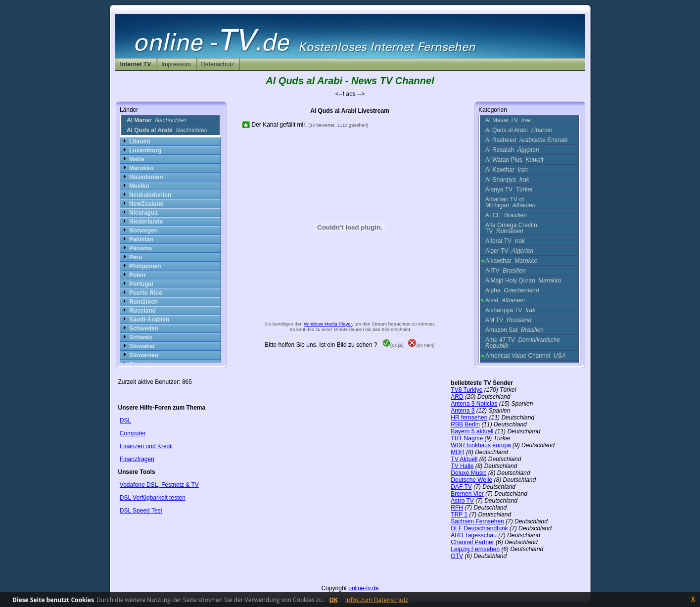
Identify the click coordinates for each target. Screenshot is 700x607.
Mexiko (139, 186)
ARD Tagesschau (474, 535)
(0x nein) (421, 345)
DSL (125, 420)
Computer (133, 433)
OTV (457, 556)
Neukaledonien (150, 195)
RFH (457, 508)
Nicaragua (143, 213)
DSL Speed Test (141, 511)
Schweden (144, 328)
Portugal (141, 284)
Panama (140, 248)
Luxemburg (145, 150)
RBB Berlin (465, 424)
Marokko (141, 168)
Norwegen (143, 231)
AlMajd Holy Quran (523, 280)
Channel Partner (472, 542)
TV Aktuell (464, 459)
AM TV (508, 320)
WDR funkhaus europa (481, 445)
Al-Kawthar (507, 170)
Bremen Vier (467, 494)
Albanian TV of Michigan (510, 202)
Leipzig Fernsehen (475, 549)
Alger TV (509, 251)
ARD (457, 397)
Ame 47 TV (523, 343)
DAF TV (461, 487)
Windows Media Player (328, 324)
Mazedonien (146, 177)
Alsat (505, 300)
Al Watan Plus (514, 160)
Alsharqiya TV (510, 310)
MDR (457, 452)
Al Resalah (512, 150)
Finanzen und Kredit (146, 446)
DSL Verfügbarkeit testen (153, 498)
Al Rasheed (527, 140)
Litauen (140, 141)
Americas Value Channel (526, 356)
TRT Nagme (467, 438)
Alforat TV (505, 241)
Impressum (176, 64)
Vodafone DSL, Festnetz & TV (159, 485)
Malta (137, 159)
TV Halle (462, 466)
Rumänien (143, 302)
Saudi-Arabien (149, 320)
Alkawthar (511, 261)
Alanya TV (509, 189)
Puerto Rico (146, 293)
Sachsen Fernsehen (477, 521)
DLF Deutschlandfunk (479, 528)
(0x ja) (393, 345)
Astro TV (462, 501)
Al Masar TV (508, 120)
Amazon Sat (514, 330)
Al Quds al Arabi (519, 130)
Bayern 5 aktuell (472, 431)
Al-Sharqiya (507, 180)
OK (333, 600)
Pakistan (141, 239)
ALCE (506, 215)
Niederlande (146, 222)
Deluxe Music (468, 473)
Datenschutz (218, 64)
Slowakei (142, 346)
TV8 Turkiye (467, 390)
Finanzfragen (137, 459)
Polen (137, 275)
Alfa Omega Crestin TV (511, 228)
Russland (142, 311)
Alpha (512, 290)
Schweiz (141, 337)
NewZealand (146, 204)
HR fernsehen (469, 418)
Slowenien (144, 355)
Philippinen (145, 266)
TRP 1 (459, 514)
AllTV (505, 271)
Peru (136, 257)
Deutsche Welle (471, 480)
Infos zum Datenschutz (377, 600)
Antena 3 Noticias (474, 404)
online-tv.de (363, 588)
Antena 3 (463, 411)
